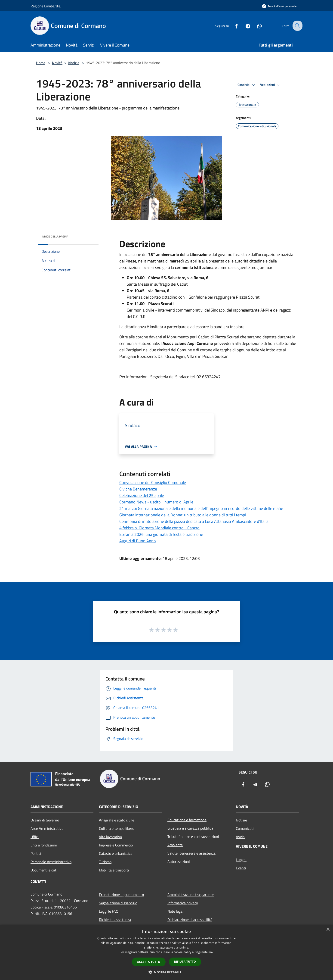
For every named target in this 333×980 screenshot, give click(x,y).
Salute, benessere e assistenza (191, 853)
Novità (57, 63)
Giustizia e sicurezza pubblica (190, 828)
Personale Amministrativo (51, 862)
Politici (36, 853)
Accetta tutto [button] (149, 962)
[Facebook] (233, 26)
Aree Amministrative (47, 828)
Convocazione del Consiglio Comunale (153, 482)
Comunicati (245, 828)
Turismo (105, 862)
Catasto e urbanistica (116, 853)
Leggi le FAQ (109, 911)
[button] (166, 972)
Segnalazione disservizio (118, 903)
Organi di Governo (45, 820)
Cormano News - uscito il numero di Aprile (156, 502)
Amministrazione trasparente (191, 895)
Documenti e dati (44, 870)
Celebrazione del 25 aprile (142, 495)
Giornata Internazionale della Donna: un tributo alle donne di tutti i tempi (183, 515)
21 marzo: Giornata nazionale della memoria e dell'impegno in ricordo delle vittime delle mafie (201, 508)
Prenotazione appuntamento (121, 895)
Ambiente (175, 845)
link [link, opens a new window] (211, 952)
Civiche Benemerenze (138, 489)
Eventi (241, 868)
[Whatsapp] (256, 26)
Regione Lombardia (46, 6)
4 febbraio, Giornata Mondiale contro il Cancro (159, 528)
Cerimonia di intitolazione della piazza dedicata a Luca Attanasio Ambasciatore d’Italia (194, 521)
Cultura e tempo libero (117, 828)
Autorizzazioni (179, 861)
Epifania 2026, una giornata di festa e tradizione (161, 534)
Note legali (176, 911)
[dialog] (166, 952)
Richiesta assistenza (115, 920)
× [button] (328, 930)
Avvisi (241, 837)
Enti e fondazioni (44, 845)
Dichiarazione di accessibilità (190, 920)
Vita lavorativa (110, 837)
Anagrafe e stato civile (117, 820)
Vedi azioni (271, 85)
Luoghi (241, 860)
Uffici (35, 837)
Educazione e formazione (187, 820)
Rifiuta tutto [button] (185, 962)
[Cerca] (297, 26)
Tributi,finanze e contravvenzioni (193, 836)
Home (41, 63)
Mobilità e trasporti (114, 870)
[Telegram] (244, 26)
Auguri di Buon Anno (138, 541)
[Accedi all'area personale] (279, 6)
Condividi (247, 85)
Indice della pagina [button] (55, 236)
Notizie (74, 63)
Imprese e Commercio (116, 845)
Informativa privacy (183, 903)
